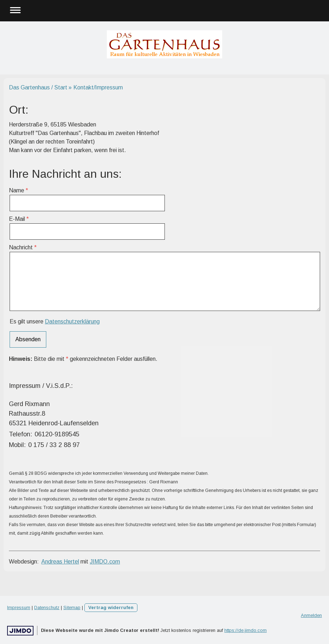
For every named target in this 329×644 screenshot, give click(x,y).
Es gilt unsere (55, 321)
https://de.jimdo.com (246, 630)
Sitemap (72, 607)
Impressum (19, 607)
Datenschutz (47, 607)
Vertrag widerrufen (111, 607)
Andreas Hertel (60, 562)
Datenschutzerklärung (72, 321)
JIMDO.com (105, 562)
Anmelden (311, 615)
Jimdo (20, 631)
